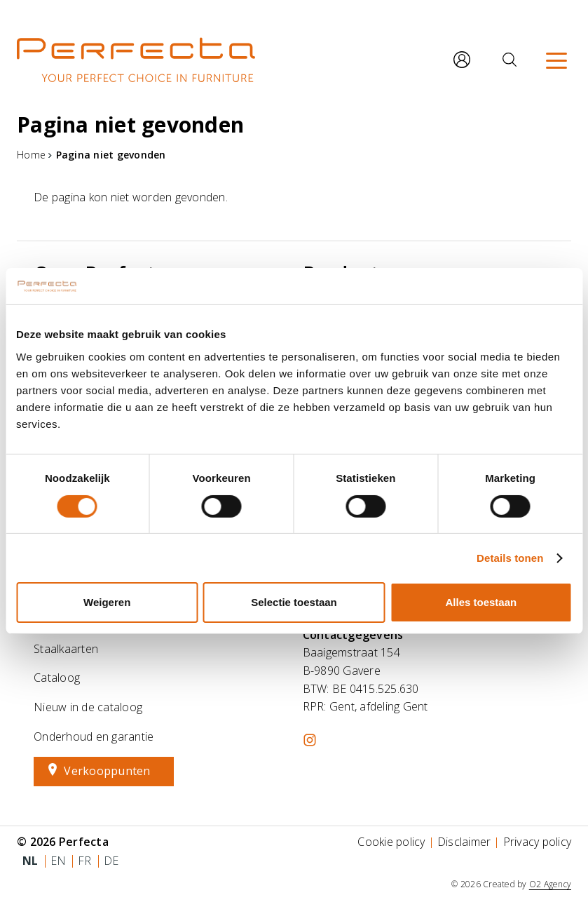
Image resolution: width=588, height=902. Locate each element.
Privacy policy (538, 842)
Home (31, 155)
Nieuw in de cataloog (88, 707)
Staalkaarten (66, 649)
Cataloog (57, 678)
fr (85, 861)
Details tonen (510, 558)
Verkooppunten (107, 771)
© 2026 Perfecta (63, 842)
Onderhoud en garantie (94, 736)
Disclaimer (464, 842)
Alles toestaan (481, 602)
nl (30, 861)
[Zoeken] (510, 60)
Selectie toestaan (294, 602)
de (111, 861)
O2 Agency (550, 884)
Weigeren (107, 602)
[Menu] (556, 60)
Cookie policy (391, 842)
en (59, 861)
